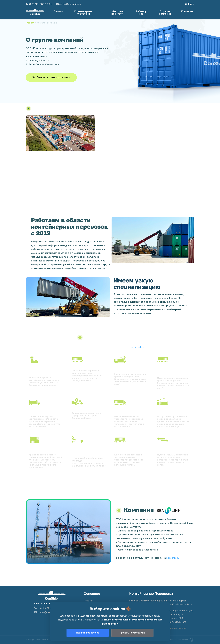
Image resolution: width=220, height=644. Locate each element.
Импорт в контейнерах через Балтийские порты (157, 601)
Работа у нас (141, 12)
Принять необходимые (133, 633)
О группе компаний (165, 12)
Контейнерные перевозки (88, 12)
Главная (58, 11)
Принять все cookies (88, 633)
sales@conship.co (70, 4)
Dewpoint (187, 640)
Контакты (187, 11)
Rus (190, 4)
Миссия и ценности (117, 12)
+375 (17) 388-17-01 (40, 4)
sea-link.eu (173, 558)
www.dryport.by (135, 347)
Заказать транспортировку (51, 77)
